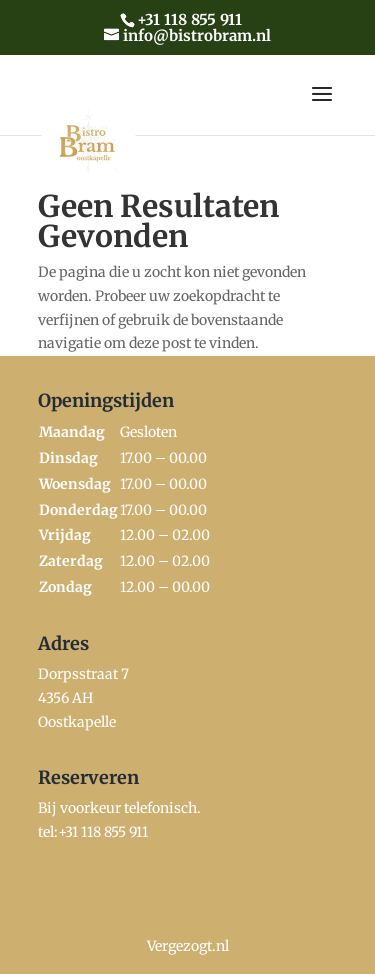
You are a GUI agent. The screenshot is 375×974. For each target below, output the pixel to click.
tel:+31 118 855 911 (93, 832)
